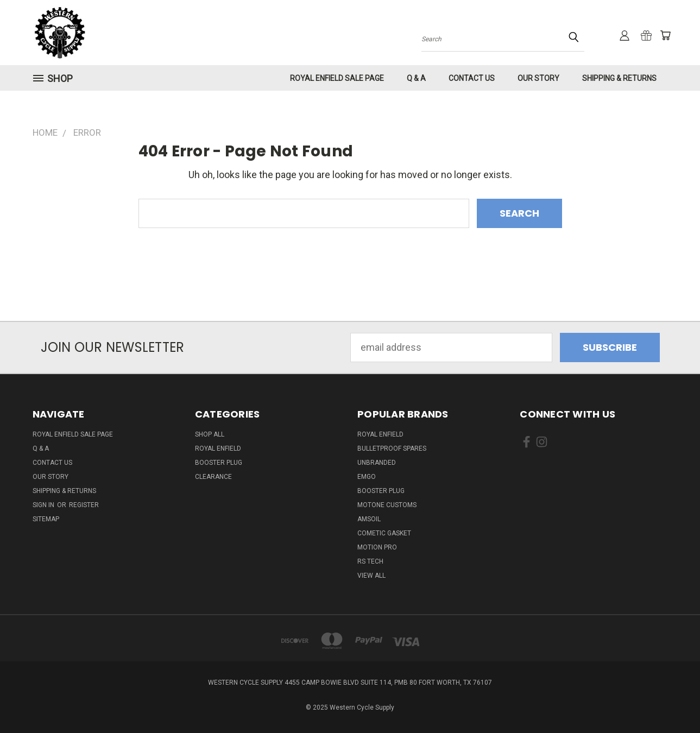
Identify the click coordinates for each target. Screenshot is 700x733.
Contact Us (472, 78)
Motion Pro (377, 547)
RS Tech (370, 561)
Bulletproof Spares (392, 448)
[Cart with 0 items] (665, 35)
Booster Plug (219, 463)
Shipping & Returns (619, 78)
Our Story (538, 78)
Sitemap (46, 519)
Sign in (44, 505)
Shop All (210, 434)
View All (371, 576)
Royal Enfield (218, 448)
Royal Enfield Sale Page (337, 78)
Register (84, 505)
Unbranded (377, 463)
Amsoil (369, 519)
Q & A (416, 78)
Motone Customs (387, 505)
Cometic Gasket (384, 533)
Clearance (213, 477)
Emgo (367, 477)
